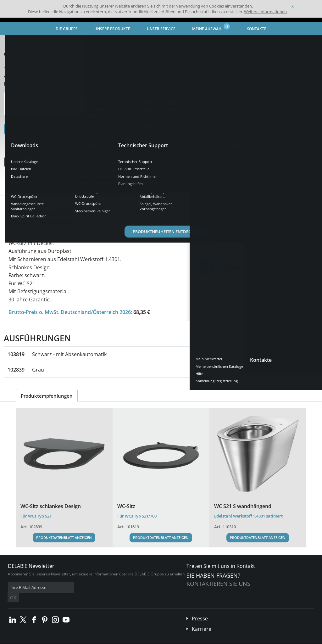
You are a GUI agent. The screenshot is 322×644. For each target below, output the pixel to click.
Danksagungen (125, 639)
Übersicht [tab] (24, 190)
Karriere (202, 619)
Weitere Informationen (265, 12)
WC (146, 43)
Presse (200, 609)
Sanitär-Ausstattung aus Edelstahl (104, 43)
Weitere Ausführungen (38, 162)
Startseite (17, 43)
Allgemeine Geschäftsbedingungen (56, 639)
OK (108, 588)
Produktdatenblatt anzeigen (64, 538)
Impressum (99, 639)
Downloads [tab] (101, 190)
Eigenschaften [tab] (61, 190)
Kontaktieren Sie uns (218, 584)
